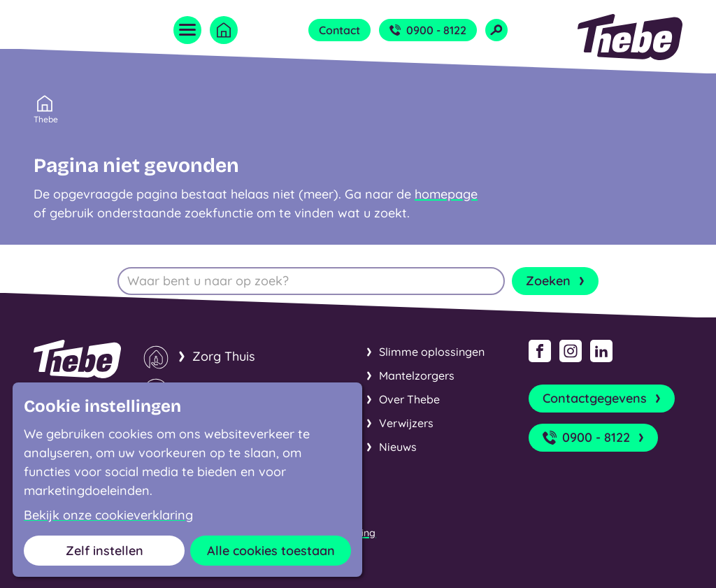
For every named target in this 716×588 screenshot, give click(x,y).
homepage (446, 194)
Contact (339, 30)
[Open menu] (187, 30)
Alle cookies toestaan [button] (271, 551)
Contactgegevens (603, 399)
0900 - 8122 (428, 30)
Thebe (46, 118)
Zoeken (557, 281)
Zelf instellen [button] (105, 551)
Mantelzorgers (417, 375)
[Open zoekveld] (496, 30)
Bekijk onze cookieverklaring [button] (108, 515)
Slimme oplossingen (432, 352)
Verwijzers (406, 423)
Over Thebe (409, 399)
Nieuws (398, 447)
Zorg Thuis (224, 356)
